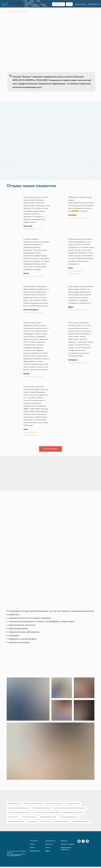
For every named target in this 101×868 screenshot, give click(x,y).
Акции (27, 6)
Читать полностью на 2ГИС (34, 276)
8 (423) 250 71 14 (94, 4)
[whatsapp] (79, 844)
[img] (48, 459)
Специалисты (29, 3)
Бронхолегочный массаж (16, 823)
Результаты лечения (31, 4)
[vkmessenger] (87, 844)
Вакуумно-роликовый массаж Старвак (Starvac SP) (70, 808)
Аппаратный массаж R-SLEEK (42, 808)
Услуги (32, 1)
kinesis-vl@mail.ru (81, 4)
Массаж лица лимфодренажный (18, 808)
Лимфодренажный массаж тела (74, 813)
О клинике (34, 842)
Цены (38, 1)
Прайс (32, 849)
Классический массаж (29, 818)
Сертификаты (36, 6)
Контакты (28, 8)
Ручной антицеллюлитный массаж (19, 813)
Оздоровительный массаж (55, 804)
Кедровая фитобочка (62, 823)
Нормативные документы (66, 850)
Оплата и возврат (68, 845)
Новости (64, 842)
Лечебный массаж (14, 804)
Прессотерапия (46, 823)
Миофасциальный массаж (70, 818)
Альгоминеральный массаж (81, 823)
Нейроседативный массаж (49, 818)
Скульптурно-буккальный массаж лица (47, 813)
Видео (45, 6)
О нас (25, 1)
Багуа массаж (33, 823)
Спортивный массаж (74, 804)
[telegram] (83, 844)
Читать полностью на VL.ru (33, 229)
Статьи (48, 849)
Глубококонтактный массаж (33, 804)
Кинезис (9, 11)
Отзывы (43, 4)
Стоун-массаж (13, 818)
